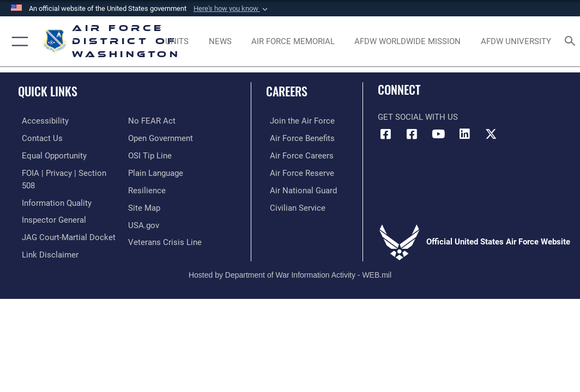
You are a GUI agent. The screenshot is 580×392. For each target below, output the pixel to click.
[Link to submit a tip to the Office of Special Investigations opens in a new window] (150, 154)
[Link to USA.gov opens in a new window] (144, 222)
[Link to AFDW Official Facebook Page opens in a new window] (386, 134)
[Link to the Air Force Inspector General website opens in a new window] (50, 217)
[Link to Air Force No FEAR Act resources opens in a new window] (152, 121)
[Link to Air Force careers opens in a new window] (298, 154)
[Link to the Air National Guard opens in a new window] (300, 188)
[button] (232, 9)
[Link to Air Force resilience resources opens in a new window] (147, 188)
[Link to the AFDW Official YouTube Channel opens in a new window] (438, 134)
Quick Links (48, 91)
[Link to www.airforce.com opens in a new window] (298, 121)
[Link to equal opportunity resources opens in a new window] (50, 154)
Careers (287, 91)
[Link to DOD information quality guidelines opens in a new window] (53, 200)
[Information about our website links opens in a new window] (46, 250)
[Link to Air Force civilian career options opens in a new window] (294, 205)
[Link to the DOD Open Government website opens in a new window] (161, 137)
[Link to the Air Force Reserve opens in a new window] (298, 171)
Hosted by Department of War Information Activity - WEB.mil (290, 270)
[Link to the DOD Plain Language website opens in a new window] (156, 171)
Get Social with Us (418, 117)
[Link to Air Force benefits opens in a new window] (298, 137)
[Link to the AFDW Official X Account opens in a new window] (491, 134)
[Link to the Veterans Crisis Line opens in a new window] (165, 239)
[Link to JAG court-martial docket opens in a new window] (65, 234)
